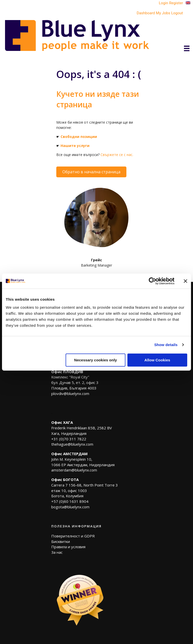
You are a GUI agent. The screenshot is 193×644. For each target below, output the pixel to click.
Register (176, 3)
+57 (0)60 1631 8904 (70, 501)
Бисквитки (61, 541)
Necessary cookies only (95, 360)
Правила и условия (68, 547)
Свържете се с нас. (117, 155)
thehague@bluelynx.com (72, 444)
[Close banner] (185, 281)
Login (163, 3)
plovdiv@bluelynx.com (70, 393)
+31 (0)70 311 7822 (69, 439)
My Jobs (163, 13)
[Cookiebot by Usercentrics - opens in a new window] (152, 281)
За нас (57, 552)
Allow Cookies (157, 360)
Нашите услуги (75, 146)
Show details (166, 345)
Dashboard (146, 13)
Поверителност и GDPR (73, 536)
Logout (177, 13)
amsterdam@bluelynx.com (74, 470)
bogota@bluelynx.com (70, 507)
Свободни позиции (79, 137)
